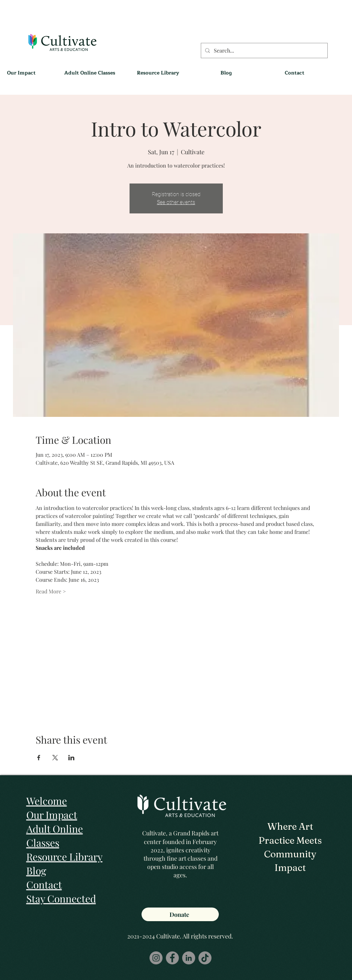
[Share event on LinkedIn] (71, 758)
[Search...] (264, 51)
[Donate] (180, 914)
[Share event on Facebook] (39, 758)
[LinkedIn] (189, 958)
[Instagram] (156, 958)
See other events (176, 202)
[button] (158, 73)
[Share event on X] (55, 758)
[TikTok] (205, 958)
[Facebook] (172, 958)
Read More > (51, 591)
